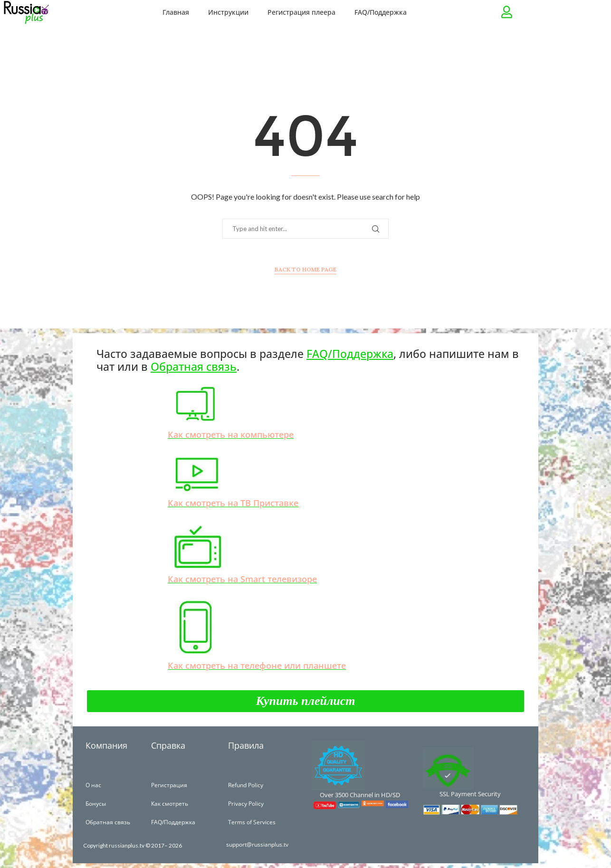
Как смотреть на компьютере (231, 434)
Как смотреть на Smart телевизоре (242, 579)
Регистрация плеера (301, 12)
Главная (176, 12)
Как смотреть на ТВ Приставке (233, 503)
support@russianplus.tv (258, 844)
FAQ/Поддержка (381, 12)
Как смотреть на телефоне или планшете (257, 665)
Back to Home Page (305, 269)
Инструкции (228, 12)
